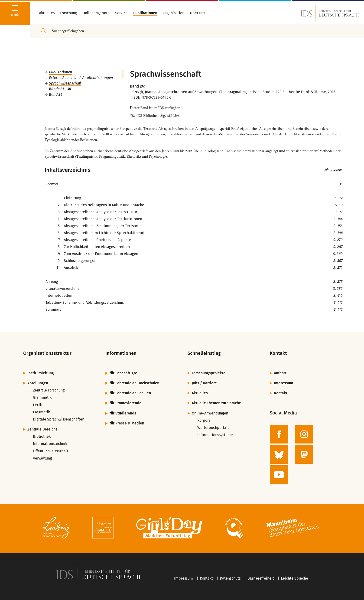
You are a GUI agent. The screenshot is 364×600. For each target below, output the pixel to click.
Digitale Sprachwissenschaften (59, 419)
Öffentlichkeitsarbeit (51, 451)
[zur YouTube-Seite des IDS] (279, 475)
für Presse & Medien (127, 423)
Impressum (284, 383)
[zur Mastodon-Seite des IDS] (304, 454)
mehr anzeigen (333, 170)
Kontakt (281, 393)
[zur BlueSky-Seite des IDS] (279, 454)
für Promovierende (125, 403)
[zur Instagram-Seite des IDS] (304, 434)
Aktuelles (200, 393)
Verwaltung (42, 458)
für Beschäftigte (123, 373)
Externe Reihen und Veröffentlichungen (81, 78)
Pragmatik (41, 412)
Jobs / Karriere (204, 383)
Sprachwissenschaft (65, 83)
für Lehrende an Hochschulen (134, 383)
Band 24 (56, 94)
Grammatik (42, 397)
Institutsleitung (41, 373)
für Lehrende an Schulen (130, 393)
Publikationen (60, 72)
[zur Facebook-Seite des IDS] (279, 434)
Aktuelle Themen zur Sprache (216, 403)
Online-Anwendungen (210, 413)
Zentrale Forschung (49, 390)
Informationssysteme (215, 435)
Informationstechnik (50, 444)
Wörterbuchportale (213, 428)
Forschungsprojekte (209, 373)
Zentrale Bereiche (42, 429)
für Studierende (123, 413)
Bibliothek (42, 436)
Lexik (37, 405)
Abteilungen (38, 383)
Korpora (204, 420)
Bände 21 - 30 (60, 89)
